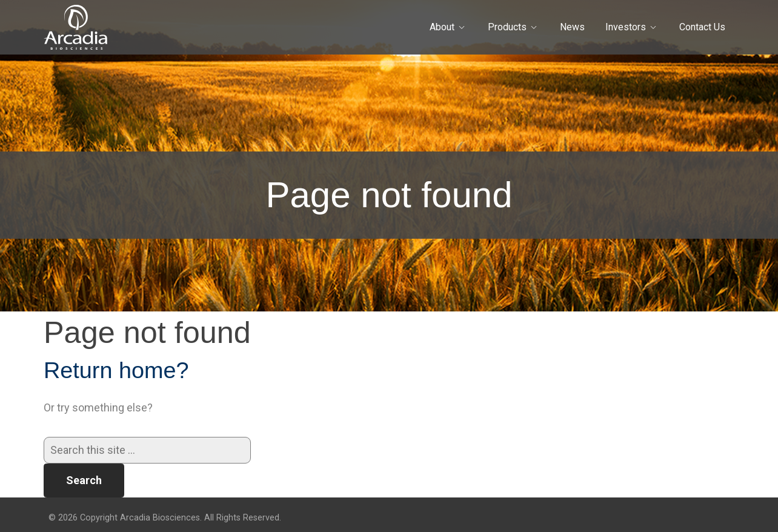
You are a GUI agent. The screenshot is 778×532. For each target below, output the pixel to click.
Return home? (116, 370)
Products (507, 27)
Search (84, 480)
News (572, 27)
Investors (626, 27)
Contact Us (702, 27)
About (442, 27)
